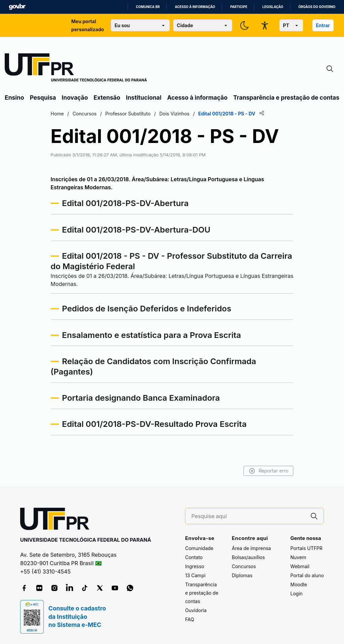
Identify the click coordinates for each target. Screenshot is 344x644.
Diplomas (242, 575)
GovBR (17, 7)
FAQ (190, 619)
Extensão (107, 97)
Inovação (75, 97)
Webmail (300, 566)
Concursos (244, 566)
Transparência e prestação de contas (286, 97)
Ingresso (195, 566)
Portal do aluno (307, 575)
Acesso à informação (195, 7)
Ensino (14, 97)
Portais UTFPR (306, 548)
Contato (194, 557)
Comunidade (199, 548)
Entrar (323, 25)
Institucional (144, 97)
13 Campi (195, 575)
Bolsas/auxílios (248, 557)
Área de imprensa (251, 548)
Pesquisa (43, 97)
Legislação (273, 7)
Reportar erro (268, 471)
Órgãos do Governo (317, 7)
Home (58, 114)
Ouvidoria (196, 610)
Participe (239, 7)
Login (296, 593)
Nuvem (298, 557)
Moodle (299, 584)
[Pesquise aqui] (248, 516)
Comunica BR (148, 7)
